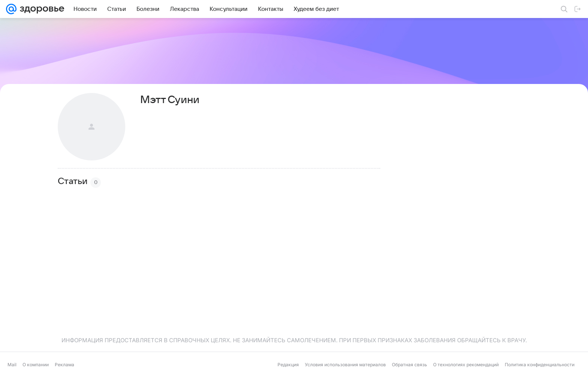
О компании (36, 365)
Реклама (64, 365)
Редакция (288, 365)
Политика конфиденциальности (540, 365)
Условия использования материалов (345, 365)
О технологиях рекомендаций (466, 365)
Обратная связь (409, 365)
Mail (12, 365)
